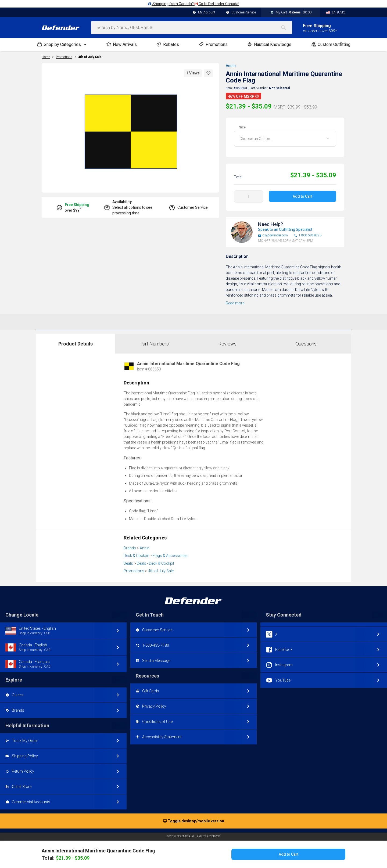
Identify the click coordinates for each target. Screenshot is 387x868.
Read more (235, 303)
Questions (306, 344)
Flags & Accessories (170, 556)
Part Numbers (154, 344)
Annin (231, 66)
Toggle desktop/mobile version (194, 821)
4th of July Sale (90, 57)
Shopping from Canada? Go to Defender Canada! (193, 4)
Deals (128, 563)
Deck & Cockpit (136, 556)
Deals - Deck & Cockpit (155, 563)
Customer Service (241, 13)
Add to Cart (302, 196)
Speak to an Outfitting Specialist (285, 229)
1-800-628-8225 (308, 235)
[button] (209, 73)
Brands (130, 548)
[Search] (286, 28)
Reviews (227, 344)
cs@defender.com (273, 235)
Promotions (134, 571)
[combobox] (192, 28)
